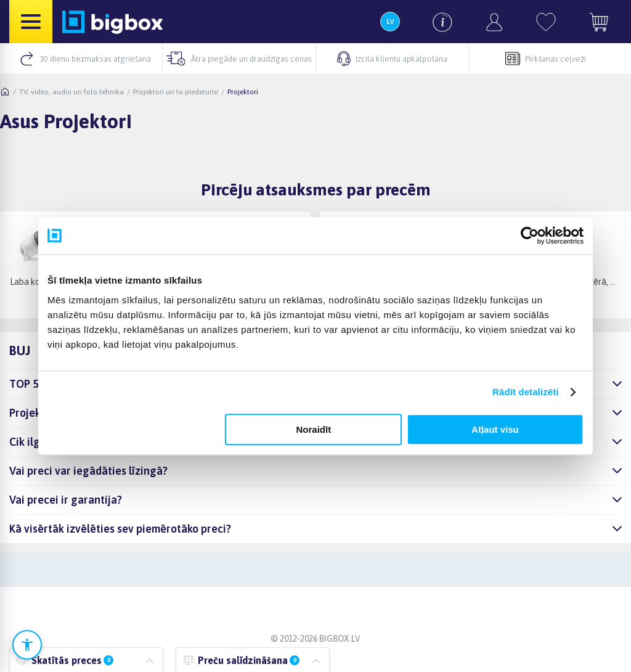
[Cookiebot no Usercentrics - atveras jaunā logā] (530, 236)
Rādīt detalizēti (525, 392)
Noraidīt (314, 429)
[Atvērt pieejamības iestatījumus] (27, 645)
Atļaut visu (495, 429)
